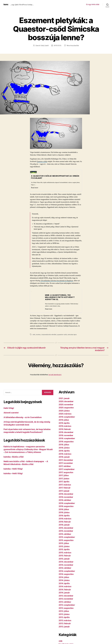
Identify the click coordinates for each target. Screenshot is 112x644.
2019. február (65, 429)
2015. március (65, 553)
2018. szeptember (67, 438)
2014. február (65, 590)
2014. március (65, 586)
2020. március (65, 414)
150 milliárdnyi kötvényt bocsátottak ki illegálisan (57, 281)
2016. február (65, 522)
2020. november (66, 405)
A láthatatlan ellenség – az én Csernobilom (23, 417)
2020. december (66, 401)
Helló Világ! (9, 408)
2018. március (65, 454)
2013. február (65, 623)
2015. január (64, 559)
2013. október (65, 602)
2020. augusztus (66, 408)
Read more (35, 188)
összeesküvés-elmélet (49, 335)
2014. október (65, 568)
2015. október (65, 534)
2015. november (66, 531)
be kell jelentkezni (55, 375)
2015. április (64, 549)
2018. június (64, 448)
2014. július (64, 577)
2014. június (64, 580)
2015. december (66, 528)
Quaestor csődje (42, 161)
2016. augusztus (66, 506)
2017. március (65, 485)
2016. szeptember (67, 503)
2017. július (64, 475)
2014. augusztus (66, 574)
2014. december (66, 562)
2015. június (64, 546)
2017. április (64, 482)
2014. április (64, 583)
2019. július (64, 420)
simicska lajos (72, 335)
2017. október (65, 466)
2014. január (64, 593)
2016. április (64, 516)
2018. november (66, 435)
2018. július (64, 445)
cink (34, 335)
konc (6, 4)
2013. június (64, 614)
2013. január (64, 627)
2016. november (66, 497)
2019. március (65, 426)
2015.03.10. (58, 46)
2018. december (66, 432)
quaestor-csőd (62, 335)
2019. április (64, 423)
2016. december (66, 494)
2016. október (65, 500)
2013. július (64, 611)
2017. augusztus (66, 472)
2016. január (64, 525)
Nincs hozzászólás (73, 46)
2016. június (64, 512)
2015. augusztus (66, 540)
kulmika (7, 457)
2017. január (64, 491)
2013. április (64, 617)
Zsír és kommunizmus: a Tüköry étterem (23, 452)
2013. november (66, 599)
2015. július (64, 543)
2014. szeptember (67, 571)
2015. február (65, 556)
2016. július (64, 509)
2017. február (65, 488)
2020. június (64, 411)
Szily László (45, 46)
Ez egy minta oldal (93, 4)
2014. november (66, 565)
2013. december (66, 596)
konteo (38, 335)
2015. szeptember (67, 537)
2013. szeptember (67, 605)
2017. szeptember (67, 469)
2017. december (66, 460)
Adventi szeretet (11, 413)
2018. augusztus (66, 442)
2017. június (64, 479)
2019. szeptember (67, 417)
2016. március (65, 519)
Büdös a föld (18, 457)
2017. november (66, 463)
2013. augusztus (66, 608)
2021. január (64, 398)
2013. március (65, 620)
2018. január (64, 457)
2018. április (64, 451)
